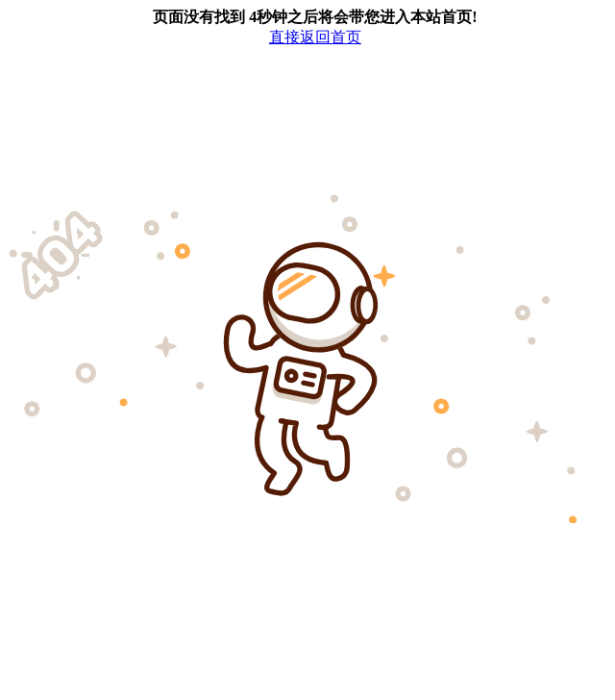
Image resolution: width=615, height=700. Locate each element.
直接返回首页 (315, 37)
